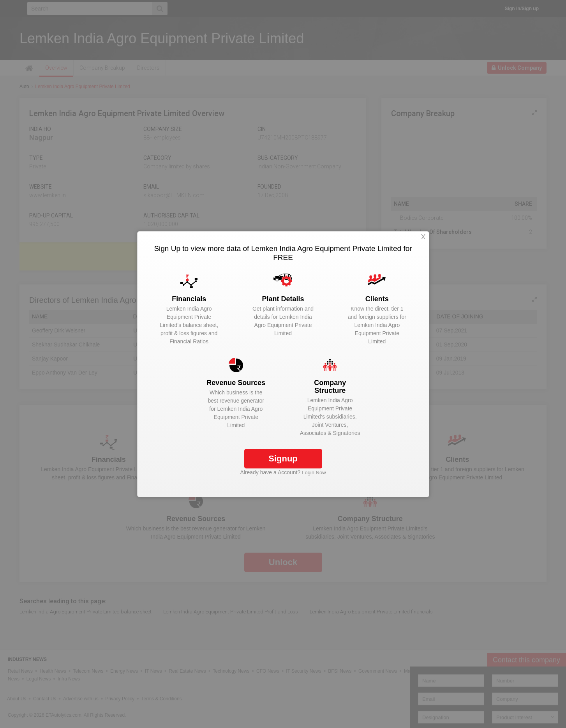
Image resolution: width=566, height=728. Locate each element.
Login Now (314, 473)
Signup (283, 459)
